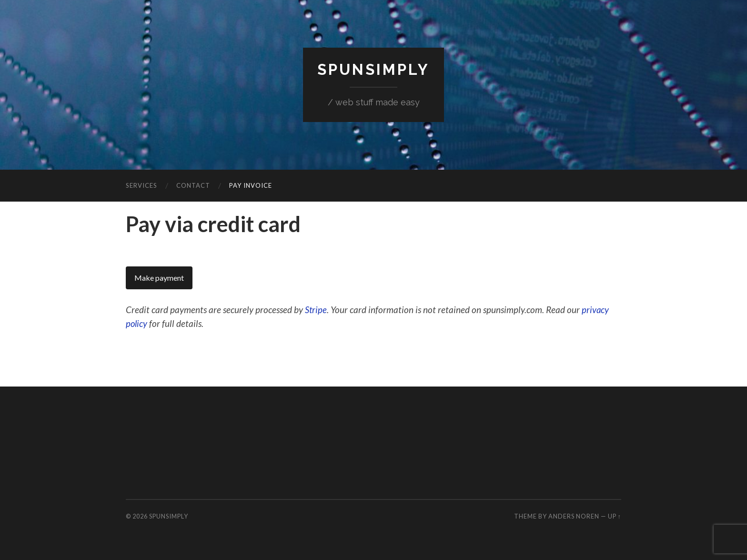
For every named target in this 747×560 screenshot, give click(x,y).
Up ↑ (615, 516)
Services (141, 185)
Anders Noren (574, 516)
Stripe (316, 310)
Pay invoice (251, 185)
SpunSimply (373, 69)
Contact (193, 185)
